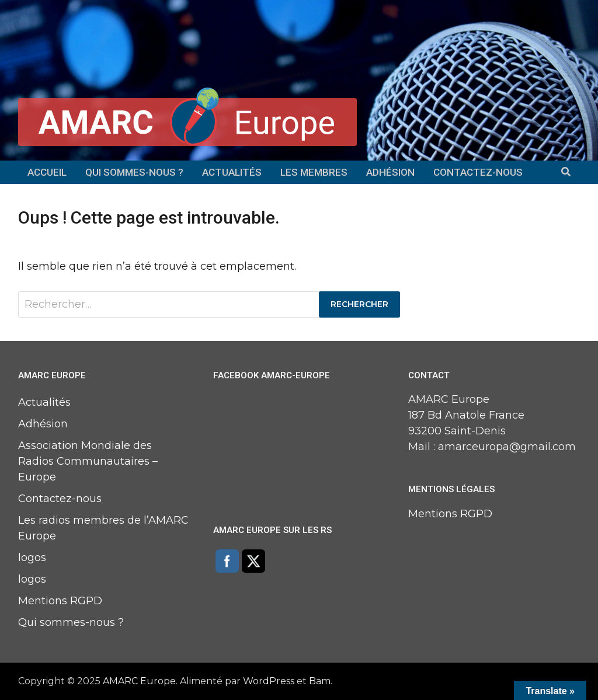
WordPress (269, 681)
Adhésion (390, 172)
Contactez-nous (478, 172)
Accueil (47, 172)
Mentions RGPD (60, 601)
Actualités (232, 172)
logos (32, 558)
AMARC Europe (139, 681)
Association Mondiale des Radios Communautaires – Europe (88, 461)
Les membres (314, 172)
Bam (320, 681)
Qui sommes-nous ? (134, 172)
